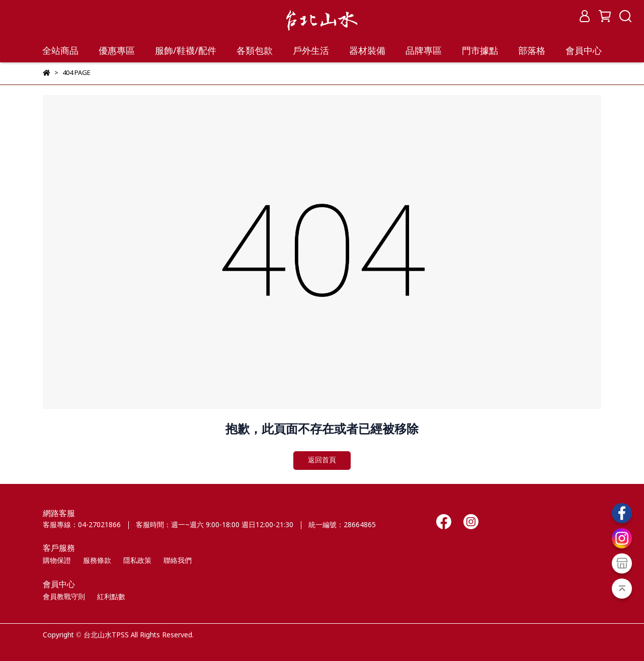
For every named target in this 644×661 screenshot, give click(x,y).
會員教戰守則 (64, 597)
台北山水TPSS (106, 635)
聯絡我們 (178, 561)
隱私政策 (137, 561)
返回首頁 (322, 460)
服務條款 (97, 561)
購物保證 (57, 561)
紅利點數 (111, 597)
